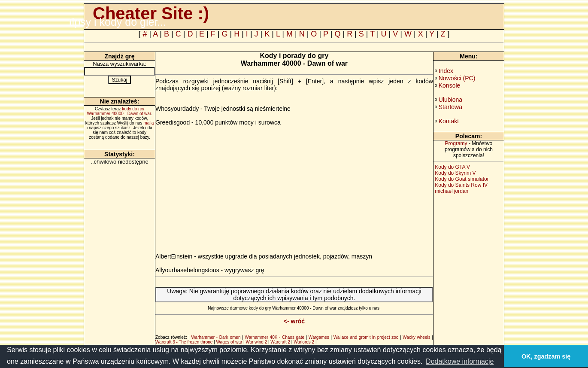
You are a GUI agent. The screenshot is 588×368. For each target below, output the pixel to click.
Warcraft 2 (280, 342)
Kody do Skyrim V (455, 173)
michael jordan (452, 191)
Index (446, 71)
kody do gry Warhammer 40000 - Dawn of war (119, 111)
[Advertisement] (227, 186)
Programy (456, 143)
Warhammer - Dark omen (216, 337)
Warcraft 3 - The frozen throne (184, 342)
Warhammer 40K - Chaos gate (274, 337)
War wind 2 (256, 342)
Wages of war (229, 342)
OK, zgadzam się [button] (546, 356)
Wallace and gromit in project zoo (366, 337)
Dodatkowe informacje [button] (460, 361)
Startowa (450, 107)
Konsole (450, 85)
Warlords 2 (304, 342)
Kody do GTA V (452, 167)
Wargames (319, 337)
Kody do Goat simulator (462, 179)
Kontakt (449, 121)
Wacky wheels (416, 337)
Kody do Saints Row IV (461, 185)
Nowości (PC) (457, 78)
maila (149, 123)
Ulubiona (450, 100)
